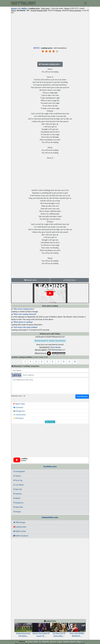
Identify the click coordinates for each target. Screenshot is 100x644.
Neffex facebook (21, 536)
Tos (40, 642)
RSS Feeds (45, 642)
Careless (18, 494)
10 (75, 361)
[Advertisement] (50, 30)
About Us (73, 642)
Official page (19, 522)
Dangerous (18, 503)
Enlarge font (19, 411)
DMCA (36, 642)
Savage (17, 512)
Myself (17, 498)
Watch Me (18, 507)
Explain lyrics (31, 280)
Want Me (18, 489)
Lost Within (19, 485)
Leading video (20, 527)
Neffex (24, 8)
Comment (18, 407)
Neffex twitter (20, 531)
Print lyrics (19, 418)
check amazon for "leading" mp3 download (50, 341)
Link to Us (53, 642)
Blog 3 (79, 642)
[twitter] (26, 642)
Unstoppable (19, 471)
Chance (17, 476)
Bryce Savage (56, 347)
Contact (60, 642)
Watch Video (19, 404)
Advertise (66, 642)
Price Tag (18, 480)
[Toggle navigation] (85, 3)
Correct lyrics (69, 280)
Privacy (30, 642)
